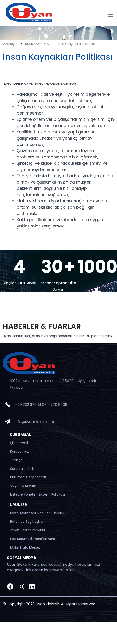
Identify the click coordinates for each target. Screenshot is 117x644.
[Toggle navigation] (110, 15)
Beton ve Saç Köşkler (27, 522)
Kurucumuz (19, 451)
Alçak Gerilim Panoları (28, 530)
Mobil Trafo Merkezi (26, 547)
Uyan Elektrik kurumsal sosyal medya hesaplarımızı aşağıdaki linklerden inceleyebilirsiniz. (53, 567)
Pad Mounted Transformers (32, 539)
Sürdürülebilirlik (22, 469)
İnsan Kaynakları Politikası (77, 44)
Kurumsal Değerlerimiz (28, 477)
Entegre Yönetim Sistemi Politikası (37, 494)
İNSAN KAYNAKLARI (38, 44)
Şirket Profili (19, 443)
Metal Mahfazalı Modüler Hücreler (37, 513)
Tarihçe (16, 460)
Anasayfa (10, 44)
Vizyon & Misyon (23, 486)
